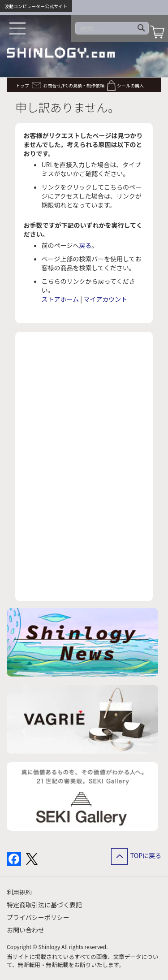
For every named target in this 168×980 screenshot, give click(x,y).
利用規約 (19, 892)
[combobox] (112, 28)
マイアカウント (105, 299)
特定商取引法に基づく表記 (44, 905)
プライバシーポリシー (38, 917)
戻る (85, 245)
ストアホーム (60, 299)
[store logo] (61, 52)
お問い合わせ (26, 930)
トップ (22, 85)
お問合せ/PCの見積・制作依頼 (74, 85)
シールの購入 (130, 85)
